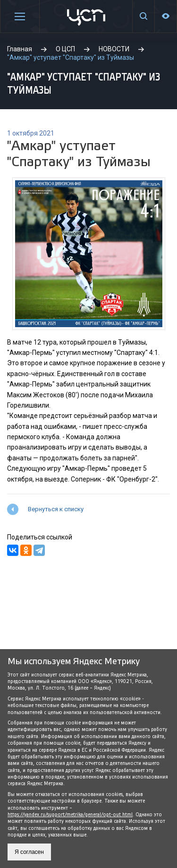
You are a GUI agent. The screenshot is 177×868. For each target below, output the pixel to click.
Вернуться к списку (56, 509)
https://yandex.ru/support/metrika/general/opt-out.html (70, 815)
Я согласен (29, 852)
